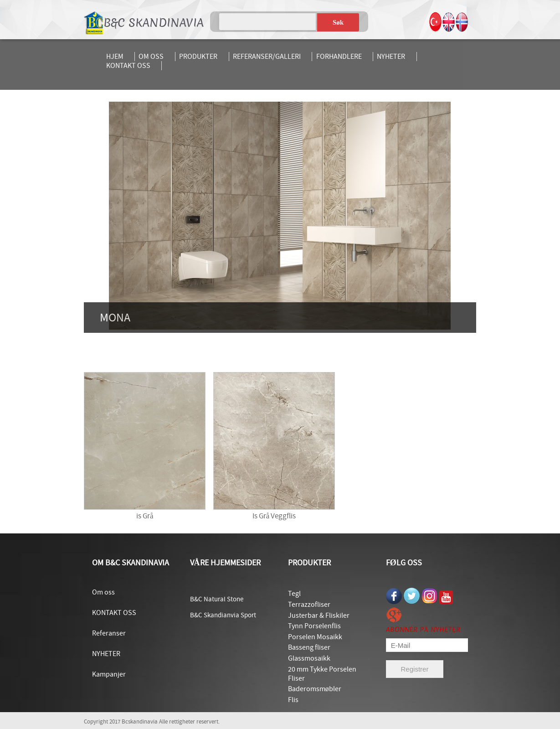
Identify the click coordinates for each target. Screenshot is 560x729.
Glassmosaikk (309, 658)
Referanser (109, 633)
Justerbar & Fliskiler (319, 615)
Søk (338, 22)
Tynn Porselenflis (314, 626)
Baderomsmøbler (315, 689)
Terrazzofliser (309, 605)
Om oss (103, 592)
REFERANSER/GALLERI (267, 57)
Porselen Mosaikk (315, 637)
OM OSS (151, 57)
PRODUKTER (198, 57)
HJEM (115, 57)
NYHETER (391, 57)
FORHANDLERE (339, 57)
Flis (293, 700)
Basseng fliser (309, 647)
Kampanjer (109, 674)
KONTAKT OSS (128, 66)
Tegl (294, 594)
